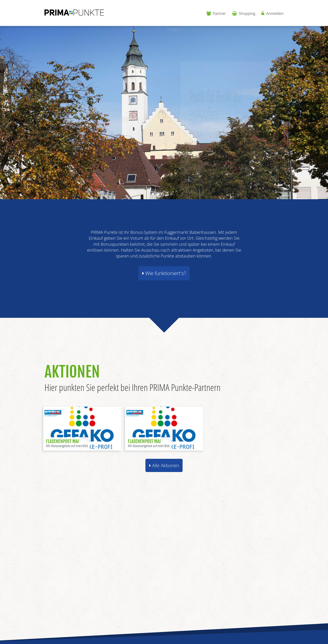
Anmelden (273, 13)
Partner (216, 13)
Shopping (244, 13)
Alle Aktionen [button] (164, 465)
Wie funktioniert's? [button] (164, 273)
